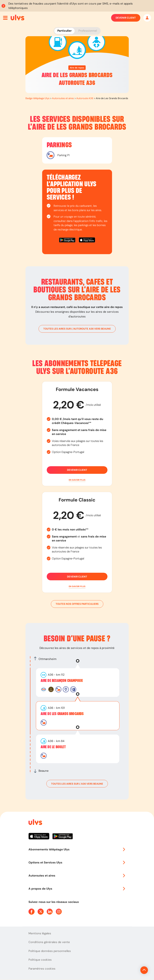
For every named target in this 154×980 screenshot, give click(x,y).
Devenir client (126, 18)
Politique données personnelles (50, 951)
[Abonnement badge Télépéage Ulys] (17, 17)
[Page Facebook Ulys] (32, 912)
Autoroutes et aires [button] (77, 876)
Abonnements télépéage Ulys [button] (77, 849)
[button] (77, 480)
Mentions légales (40, 933)
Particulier (64, 31)
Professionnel (88, 31)
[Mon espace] (147, 18)
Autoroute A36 (85, 98)
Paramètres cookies (42, 969)
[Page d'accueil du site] (35, 823)
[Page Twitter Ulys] (41, 912)
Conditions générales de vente (49, 942)
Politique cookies (40, 960)
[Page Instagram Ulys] (59, 912)
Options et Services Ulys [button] (77, 862)
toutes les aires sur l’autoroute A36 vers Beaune (77, 329)
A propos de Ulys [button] (77, 889)
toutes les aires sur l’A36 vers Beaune (77, 784)
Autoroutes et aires (63, 98)
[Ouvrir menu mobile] (5, 18)
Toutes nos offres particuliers (77, 604)
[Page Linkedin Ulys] (50, 912)
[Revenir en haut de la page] (131, 970)
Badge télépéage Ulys (38, 98)
